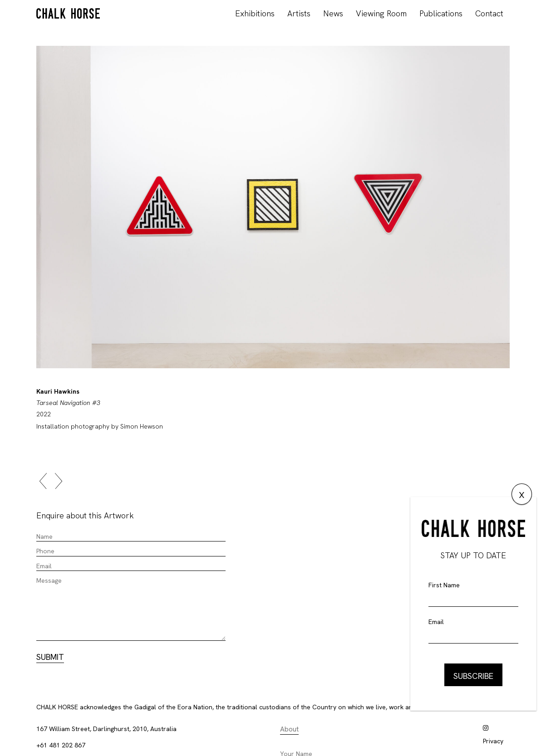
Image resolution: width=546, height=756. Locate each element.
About (289, 729)
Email (436, 622)
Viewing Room (381, 13)
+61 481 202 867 (61, 745)
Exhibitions (255, 13)
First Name (444, 585)
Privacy (493, 741)
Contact (489, 13)
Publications (441, 13)
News (333, 13)
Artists (299, 13)
